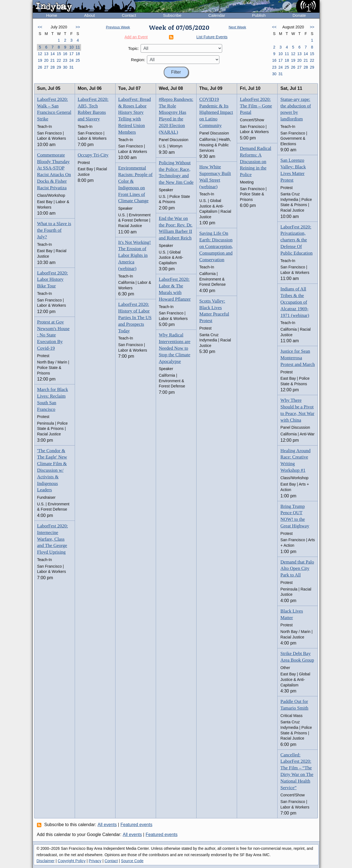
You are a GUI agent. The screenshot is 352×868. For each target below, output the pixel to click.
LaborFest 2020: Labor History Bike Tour (53, 280)
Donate (299, 15)
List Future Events (212, 37)
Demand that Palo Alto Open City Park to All (297, 569)
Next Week (237, 27)
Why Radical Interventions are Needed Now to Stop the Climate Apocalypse (175, 348)
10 (71, 47)
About (89, 15)
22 (59, 60)
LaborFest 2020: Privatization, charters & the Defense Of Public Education (296, 240)
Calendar (217, 15)
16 (65, 54)
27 (46, 67)
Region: (138, 60)
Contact (129, 15)
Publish (259, 15)
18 (78, 54)
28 (53, 67)
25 (78, 60)
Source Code (132, 861)
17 (71, 54)
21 (53, 60)
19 (40, 60)
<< (40, 27)
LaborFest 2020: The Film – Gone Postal (256, 106)
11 (78, 47)
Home (52, 15)
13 (46, 54)
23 (65, 60)
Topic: (134, 48)
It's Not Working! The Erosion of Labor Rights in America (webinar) (135, 255)
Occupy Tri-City (93, 155)
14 (53, 54)
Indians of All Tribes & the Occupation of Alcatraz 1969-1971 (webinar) (295, 302)
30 (65, 67)
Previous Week (118, 27)
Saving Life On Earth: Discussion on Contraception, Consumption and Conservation (216, 246)
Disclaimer (46, 861)
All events (107, 825)
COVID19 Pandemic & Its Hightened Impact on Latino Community (216, 112)
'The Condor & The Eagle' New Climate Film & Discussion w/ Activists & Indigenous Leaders (52, 470)
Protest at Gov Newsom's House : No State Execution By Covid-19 (53, 335)
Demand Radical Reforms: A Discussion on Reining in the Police (256, 161)
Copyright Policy (72, 861)
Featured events (136, 825)
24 (71, 60)
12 (40, 54)
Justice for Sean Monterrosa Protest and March (298, 358)
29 (59, 67)
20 (46, 60)
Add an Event (136, 37)
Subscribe (172, 15)
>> (78, 27)
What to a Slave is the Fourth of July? (54, 230)
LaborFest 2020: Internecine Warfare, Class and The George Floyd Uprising (53, 539)
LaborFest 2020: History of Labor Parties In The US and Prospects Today (135, 317)
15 (59, 54)
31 (71, 67)
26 (40, 67)
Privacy (95, 861)
